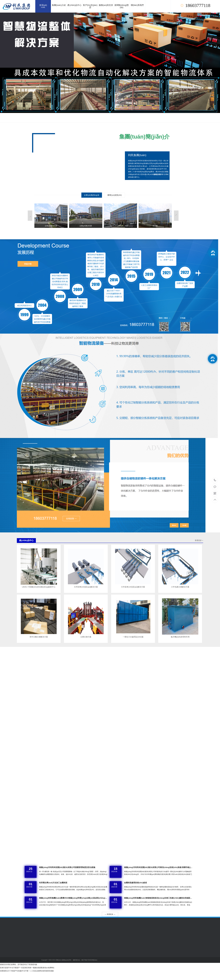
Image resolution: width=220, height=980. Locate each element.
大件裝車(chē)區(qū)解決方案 (133, 587)
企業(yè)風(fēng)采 (92, 195)
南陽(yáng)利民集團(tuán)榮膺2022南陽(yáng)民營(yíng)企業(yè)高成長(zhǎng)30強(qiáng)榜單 (73, 898)
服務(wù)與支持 (106, 5)
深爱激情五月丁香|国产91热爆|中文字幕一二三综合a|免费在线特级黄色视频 (27, 971)
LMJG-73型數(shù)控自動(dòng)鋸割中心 (39, 587)
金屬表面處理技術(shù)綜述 (135, 883)
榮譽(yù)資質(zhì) (115, 195)
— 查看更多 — (110, 914)
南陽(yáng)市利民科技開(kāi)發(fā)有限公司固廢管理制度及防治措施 (67, 867)
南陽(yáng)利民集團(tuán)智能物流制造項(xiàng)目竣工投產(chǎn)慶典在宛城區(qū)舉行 (158, 898)
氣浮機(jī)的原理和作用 (180, 637)
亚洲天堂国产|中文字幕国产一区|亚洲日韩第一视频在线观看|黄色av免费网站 (27, 968)
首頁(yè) (43, 6)
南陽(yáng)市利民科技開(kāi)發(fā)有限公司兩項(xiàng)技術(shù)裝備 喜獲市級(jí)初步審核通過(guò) (158, 867)
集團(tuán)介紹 (59, 5)
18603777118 (215, 480)
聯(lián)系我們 (137, 5)
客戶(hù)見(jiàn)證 (90, 6)
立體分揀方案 (86, 637)
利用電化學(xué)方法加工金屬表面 (53, 883)
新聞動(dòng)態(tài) (122, 6)
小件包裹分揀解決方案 (180, 587)
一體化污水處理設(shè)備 (133, 637)
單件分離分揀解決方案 (39, 637)
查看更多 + (199, 540)
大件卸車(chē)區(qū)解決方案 (86, 587)
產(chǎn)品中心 (74, 5)
